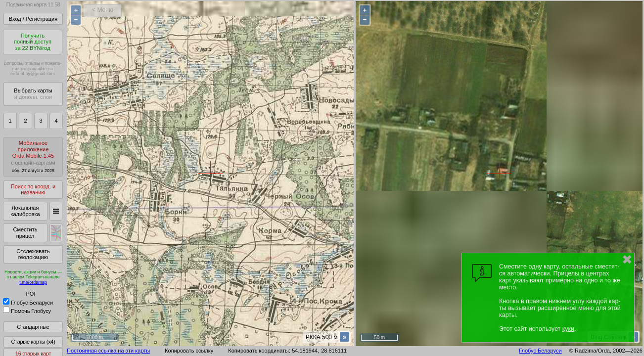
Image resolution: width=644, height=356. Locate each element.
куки (568, 329)
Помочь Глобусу (27, 311)
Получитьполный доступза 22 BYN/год (33, 42)
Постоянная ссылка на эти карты (108, 351)
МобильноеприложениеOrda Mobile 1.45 (33, 156)
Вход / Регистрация (33, 19)
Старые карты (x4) (33, 342)
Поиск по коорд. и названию (33, 190)
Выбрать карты (33, 94)
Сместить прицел (25, 233)
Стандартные (33, 327)
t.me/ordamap (33, 282)
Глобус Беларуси (28, 303)
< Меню (103, 10)
